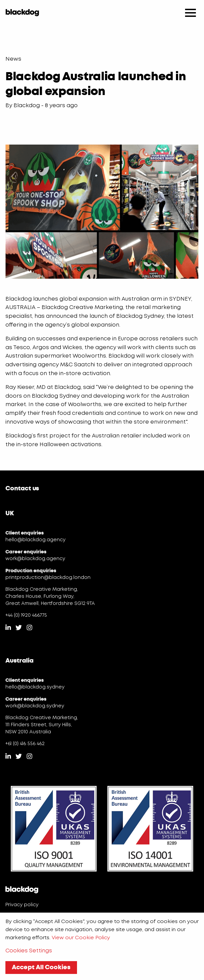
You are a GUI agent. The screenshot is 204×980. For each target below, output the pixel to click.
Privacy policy (22, 905)
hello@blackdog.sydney (35, 687)
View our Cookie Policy (81, 938)
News (13, 59)
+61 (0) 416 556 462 (25, 744)
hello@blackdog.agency (35, 540)
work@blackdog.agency (35, 559)
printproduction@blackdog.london (48, 578)
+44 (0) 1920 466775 (26, 615)
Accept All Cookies (41, 967)
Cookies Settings (29, 951)
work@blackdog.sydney (35, 706)
